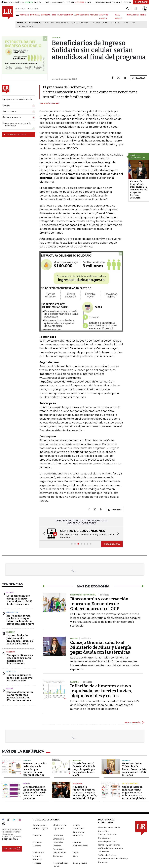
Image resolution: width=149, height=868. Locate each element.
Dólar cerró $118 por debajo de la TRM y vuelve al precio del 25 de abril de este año (19, 600)
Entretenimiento (130, 783)
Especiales (58, 842)
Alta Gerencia (59, 824)
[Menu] (18, 15)
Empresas (38, 842)
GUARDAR (138, 78)
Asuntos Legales (41, 828)
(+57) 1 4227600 (10, 838)
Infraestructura (60, 852)
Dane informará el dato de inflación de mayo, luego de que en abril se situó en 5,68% (84, 769)
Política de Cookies (107, 854)
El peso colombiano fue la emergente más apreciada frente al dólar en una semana (20, 696)
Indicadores (39, 852)
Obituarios (58, 855)
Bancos (26, 783)
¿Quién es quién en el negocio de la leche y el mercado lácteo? (20, 678)
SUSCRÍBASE (141, 2)
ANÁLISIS (94, 15)
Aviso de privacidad (107, 841)
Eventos (77, 842)
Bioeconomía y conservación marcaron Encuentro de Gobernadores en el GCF (99, 604)
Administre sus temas (15, 134)
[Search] (127, 9)
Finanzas (96, 23)
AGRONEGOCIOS (82, 15)
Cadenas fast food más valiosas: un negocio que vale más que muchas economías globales (134, 792)
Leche (125, 23)
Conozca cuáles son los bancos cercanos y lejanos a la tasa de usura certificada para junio (34, 792)
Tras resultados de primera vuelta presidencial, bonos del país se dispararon (20, 640)
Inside (76, 852)
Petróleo (116, 23)
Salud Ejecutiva (80, 862)
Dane (133, 23)
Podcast (37, 862)
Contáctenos (104, 837)
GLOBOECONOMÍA (65, 15)
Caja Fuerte (59, 828)
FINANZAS (24, 15)
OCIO (54, 15)
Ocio (75, 855)
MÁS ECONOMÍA (132, 722)
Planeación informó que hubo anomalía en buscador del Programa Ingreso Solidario (139, 190)
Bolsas (10, 592)
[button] (43, 534)
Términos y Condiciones (109, 844)
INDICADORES (133, 15)
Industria (11, 672)
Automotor (12, 612)
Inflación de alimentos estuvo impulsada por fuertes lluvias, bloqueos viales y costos (101, 691)
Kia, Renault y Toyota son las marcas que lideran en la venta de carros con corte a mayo (20, 620)
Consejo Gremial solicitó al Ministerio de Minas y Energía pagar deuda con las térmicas (101, 647)
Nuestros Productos (107, 834)
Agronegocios (40, 824)
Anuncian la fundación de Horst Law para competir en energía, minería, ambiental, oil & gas (85, 792)
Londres (126, 759)
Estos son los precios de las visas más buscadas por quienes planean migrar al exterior (35, 769)
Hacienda (11, 632)
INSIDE (143, 15)
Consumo (38, 835)
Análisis (76, 824)
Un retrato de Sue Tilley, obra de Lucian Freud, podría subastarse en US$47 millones (134, 769)
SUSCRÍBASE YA (112, 544)
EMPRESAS (46, 15)
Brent (106, 23)
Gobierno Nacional (80, 23)
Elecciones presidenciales (57, 23)
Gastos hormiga (25, 26)
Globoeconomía (81, 845)
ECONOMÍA (35, 15)
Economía (78, 835)
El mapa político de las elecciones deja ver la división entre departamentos (20, 659)
